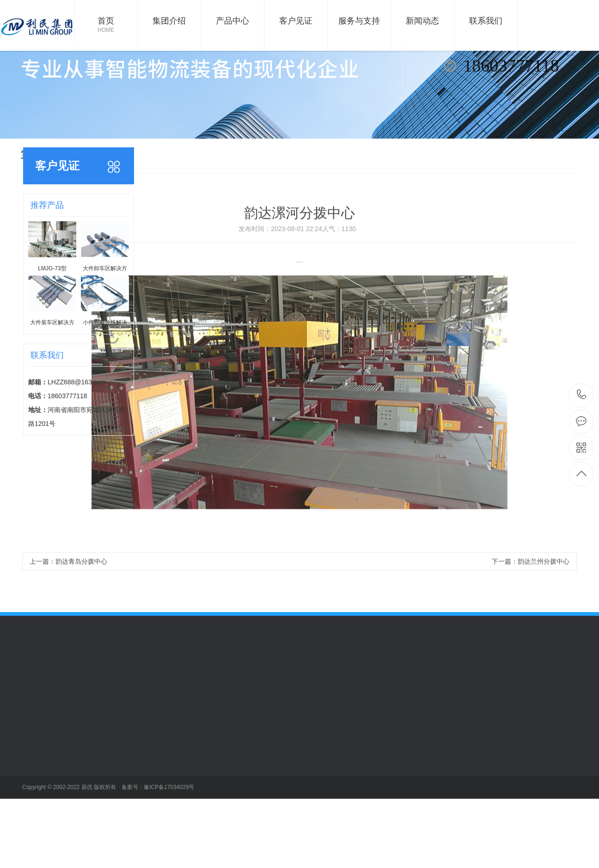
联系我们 (486, 21)
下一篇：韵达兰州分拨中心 (531, 573)
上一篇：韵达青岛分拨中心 (68, 573)
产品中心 (232, 21)
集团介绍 (169, 21)
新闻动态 (422, 21)
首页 (106, 25)
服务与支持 (359, 21)
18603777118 (582, 395)
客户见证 (296, 21)
